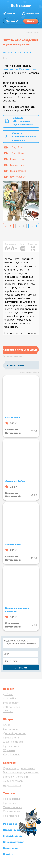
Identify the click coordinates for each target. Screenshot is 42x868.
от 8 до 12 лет (12, 707)
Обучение (9, 750)
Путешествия (11, 746)
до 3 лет (8, 694)
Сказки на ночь (13, 807)
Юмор (7, 725)
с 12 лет (8, 711)
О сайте (8, 854)
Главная (11, 13)
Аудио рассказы (13, 781)
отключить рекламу (33, 32)
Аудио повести (12, 785)
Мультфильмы (13, 836)
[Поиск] (21, 21)
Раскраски (10, 824)
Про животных (12, 799)
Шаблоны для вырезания (20, 830)
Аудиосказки (33, 13)
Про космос (10, 803)
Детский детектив (14, 733)
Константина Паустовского (19, 69)
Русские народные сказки (19, 768)
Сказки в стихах (13, 742)
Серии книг (11, 848)
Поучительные (12, 812)
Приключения (12, 738)
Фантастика (10, 729)
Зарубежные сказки (15, 777)
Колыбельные (12, 755)
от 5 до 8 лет (11, 703)
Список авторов (14, 842)
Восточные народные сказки (21, 772)
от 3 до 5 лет (11, 699)
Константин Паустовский (17, 53)
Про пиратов (11, 816)
